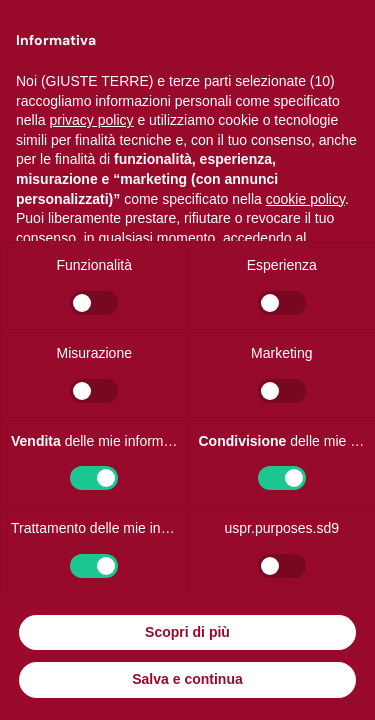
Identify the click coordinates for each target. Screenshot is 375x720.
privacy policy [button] (91, 120)
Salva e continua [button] (187, 679)
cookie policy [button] (305, 199)
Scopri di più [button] (187, 632)
